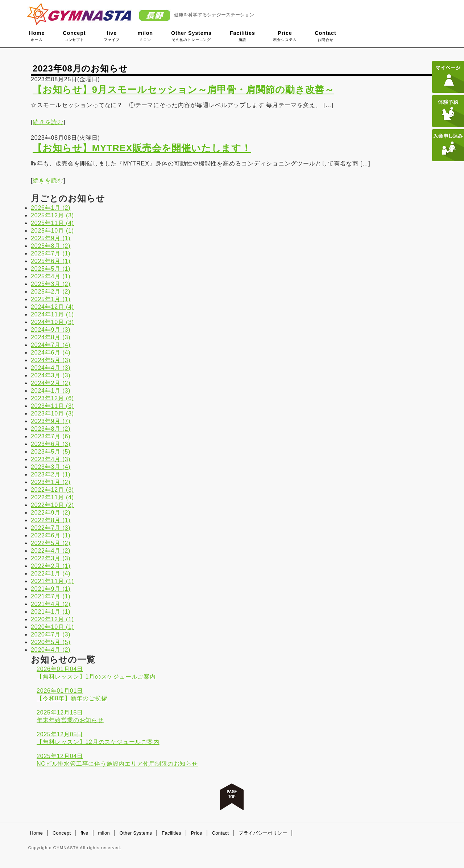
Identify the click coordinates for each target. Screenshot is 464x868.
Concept (74, 36)
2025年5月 (51, 269)
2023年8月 (51, 429)
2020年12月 (52, 619)
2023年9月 (51, 421)
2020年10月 (52, 627)
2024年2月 (51, 383)
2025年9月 (51, 238)
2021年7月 (51, 596)
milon (145, 36)
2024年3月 (51, 375)
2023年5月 (51, 452)
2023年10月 (52, 413)
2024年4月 (51, 368)
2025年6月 (51, 261)
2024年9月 (51, 330)
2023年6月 (51, 444)
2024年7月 (51, 345)
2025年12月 (52, 215)
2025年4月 (51, 276)
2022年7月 (51, 528)
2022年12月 (52, 490)
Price (285, 36)
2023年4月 (51, 459)
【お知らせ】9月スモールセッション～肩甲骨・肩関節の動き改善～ (183, 90)
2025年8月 (51, 246)
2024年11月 (52, 314)
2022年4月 (51, 551)
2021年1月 (51, 612)
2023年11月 (52, 406)
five (111, 36)
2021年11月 (52, 581)
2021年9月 (51, 589)
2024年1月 (51, 391)
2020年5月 (51, 642)
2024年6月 (51, 353)
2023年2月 (51, 474)
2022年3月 (51, 558)
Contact (325, 36)
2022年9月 (51, 513)
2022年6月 (51, 535)
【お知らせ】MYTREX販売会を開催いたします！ (142, 148)
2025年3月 (51, 284)
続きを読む (48, 122)
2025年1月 (51, 299)
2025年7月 (51, 253)
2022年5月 (51, 543)
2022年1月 (51, 574)
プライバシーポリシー (263, 833)
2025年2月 (51, 292)
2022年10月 (52, 505)
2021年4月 (51, 604)
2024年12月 (52, 307)
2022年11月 (52, 497)
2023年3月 (51, 467)
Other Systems (191, 36)
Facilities (243, 36)
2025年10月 (52, 231)
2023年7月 (51, 436)
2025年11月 (52, 223)
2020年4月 (51, 650)
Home (37, 36)
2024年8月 (51, 337)
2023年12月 (52, 398)
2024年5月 (51, 360)
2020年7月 (51, 634)
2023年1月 (51, 482)
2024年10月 (52, 322)
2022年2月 (51, 566)
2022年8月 (51, 520)
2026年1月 (51, 208)
